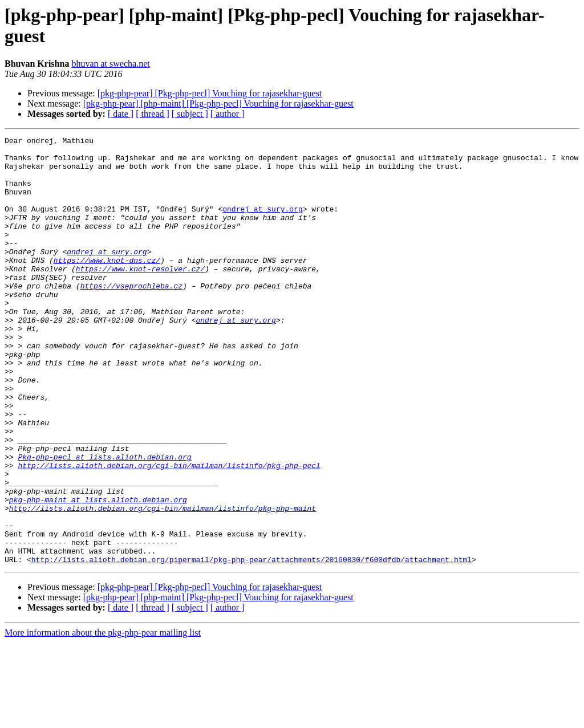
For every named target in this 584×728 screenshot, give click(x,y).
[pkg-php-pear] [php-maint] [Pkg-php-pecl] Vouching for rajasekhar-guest (218, 103)
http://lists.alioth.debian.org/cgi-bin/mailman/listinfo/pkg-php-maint (163, 583)
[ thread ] (153, 114)
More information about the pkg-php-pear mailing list (103, 718)
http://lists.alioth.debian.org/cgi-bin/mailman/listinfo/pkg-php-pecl (169, 532)
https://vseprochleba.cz (131, 316)
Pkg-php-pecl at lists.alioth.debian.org (104, 522)
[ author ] (228, 114)
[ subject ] (190, 114)
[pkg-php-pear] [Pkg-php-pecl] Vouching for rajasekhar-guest (210, 93)
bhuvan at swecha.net (110, 64)
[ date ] (121, 114)
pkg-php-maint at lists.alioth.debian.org (98, 573)
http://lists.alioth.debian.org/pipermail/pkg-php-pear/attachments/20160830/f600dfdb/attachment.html (252, 645)
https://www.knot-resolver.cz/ (140, 296)
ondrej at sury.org (262, 224)
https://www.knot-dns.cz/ (107, 286)
